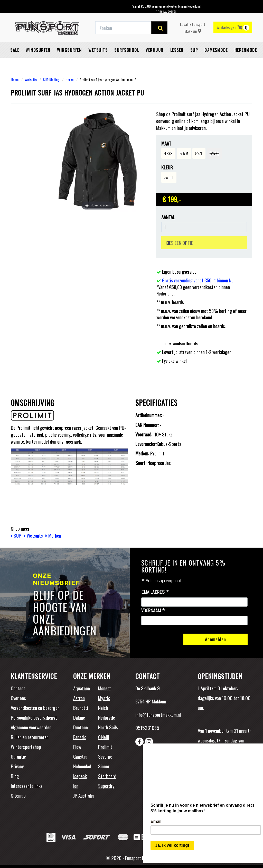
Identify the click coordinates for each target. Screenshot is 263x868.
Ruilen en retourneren (30, 737)
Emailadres (155, 592)
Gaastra (80, 756)
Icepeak (80, 776)
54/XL (214, 153)
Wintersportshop (26, 747)
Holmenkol (82, 766)
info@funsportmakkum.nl (158, 714)
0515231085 (147, 728)
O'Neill (104, 737)
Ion (76, 786)
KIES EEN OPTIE (179, 243)
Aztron (79, 698)
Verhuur (155, 50)
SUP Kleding (51, 79)
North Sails (108, 727)
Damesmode (216, 50)
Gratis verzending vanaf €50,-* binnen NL (198, 280)
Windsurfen (38, 50)
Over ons (18, 698)
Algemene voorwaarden (31, 727)
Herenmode (246, 50)
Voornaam (153, 611)
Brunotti (81, 708)
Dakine (79, 717)
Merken (53, 535)
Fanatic (80, 737)
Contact (18, 688)
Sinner (104, 766)
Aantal (168, 217)
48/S (168, 153)
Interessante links (27, 786)
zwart (169, 177)
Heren (69, 79)
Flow (77, 747)
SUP (194, 50)
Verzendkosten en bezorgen (35, 708)
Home (15, 79)
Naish (103, 708)
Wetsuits (98, 50)
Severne (105, 756)
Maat (166, 143)
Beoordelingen (232, 773)
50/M (184, 153)
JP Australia (84, 795)
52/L (199, 153)
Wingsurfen (69, 50)
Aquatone (82, 688)
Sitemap (18, 795)
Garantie (18, 756)
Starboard (107, 776)
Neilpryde (107, 717)
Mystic (104, 698)
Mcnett (105, 688)
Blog (15, 776)
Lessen (177, 50)
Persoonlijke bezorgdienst (34, 717)
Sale (15, 50)
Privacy (17, 766)
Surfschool (127, 50)
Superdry (106, 786)
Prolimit (105, 747)
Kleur (167, 167)
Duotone (81, 727)
